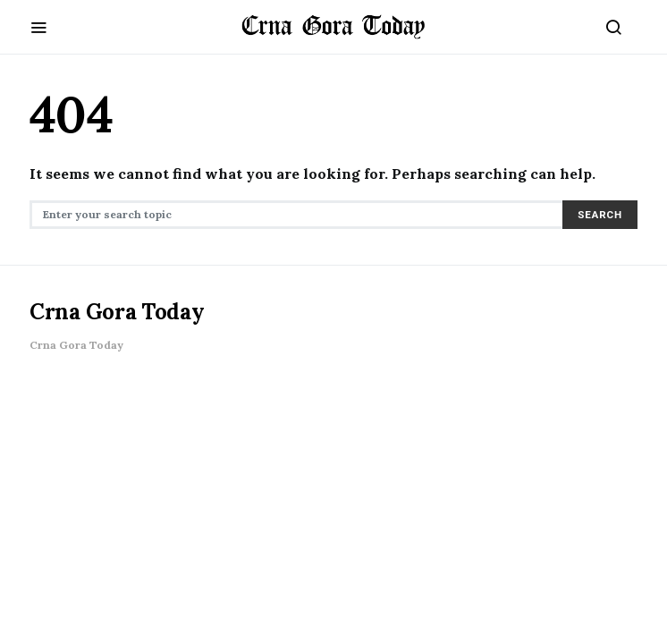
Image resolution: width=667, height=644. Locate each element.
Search (600, 215)
